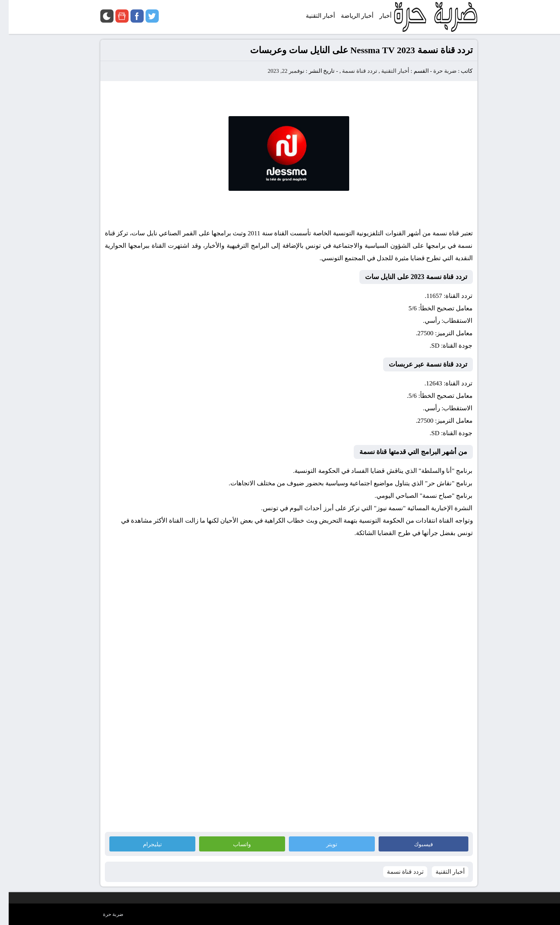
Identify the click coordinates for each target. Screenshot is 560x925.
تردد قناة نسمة (351, 71)
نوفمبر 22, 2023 (277, 71)
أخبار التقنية (387, 71)
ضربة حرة (436, 71)
